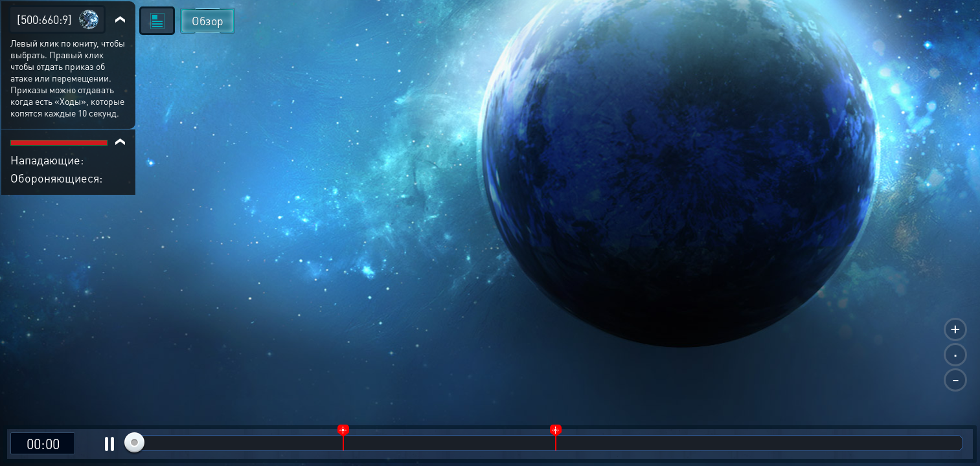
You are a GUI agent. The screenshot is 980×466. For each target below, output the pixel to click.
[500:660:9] (44, 19)
